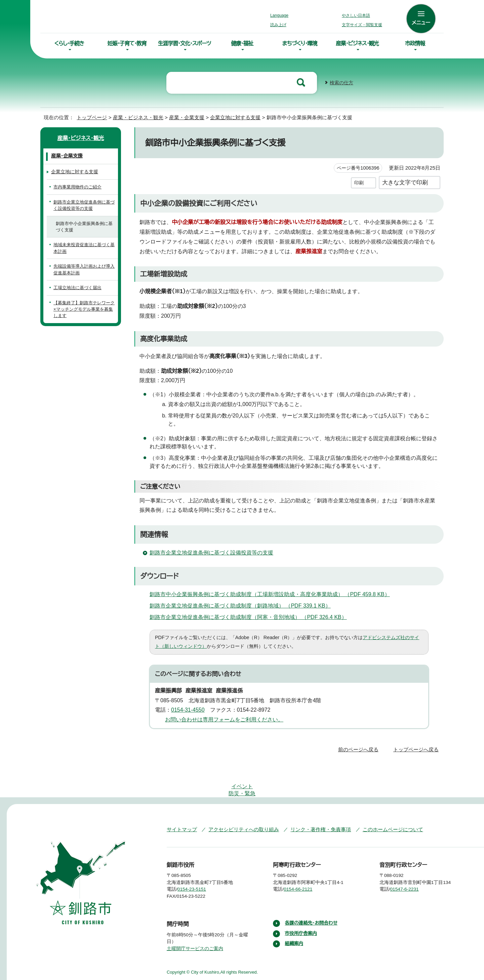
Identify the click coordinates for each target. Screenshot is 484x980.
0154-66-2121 (303, 860)
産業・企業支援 (180, 117)
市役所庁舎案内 (301, 904)
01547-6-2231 (410, 860)
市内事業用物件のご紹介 (77, 186)
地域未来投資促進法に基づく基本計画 (84, 247)
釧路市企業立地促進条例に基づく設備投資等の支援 (211, 544)
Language (281, 15)
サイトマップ (180, 800)
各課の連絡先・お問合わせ (312, 894)
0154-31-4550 (190, 701)
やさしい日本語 (356, 15)
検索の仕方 (341, 82)
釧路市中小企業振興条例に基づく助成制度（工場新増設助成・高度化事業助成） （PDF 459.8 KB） (269, 586)
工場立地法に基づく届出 (77, 287)
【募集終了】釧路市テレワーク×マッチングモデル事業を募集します (85, 305)
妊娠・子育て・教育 (127, 43)
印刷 (359, 182)
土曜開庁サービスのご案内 (194, 920)
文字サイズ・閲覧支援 (361, 25)
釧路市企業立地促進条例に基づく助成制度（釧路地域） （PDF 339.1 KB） (241, 597)
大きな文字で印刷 (405, 182)
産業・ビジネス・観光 (357, 43)
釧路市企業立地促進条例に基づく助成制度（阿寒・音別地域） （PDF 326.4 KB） (248, 609)
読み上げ (279, 25)
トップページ (89, 117)
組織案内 (294, 915)
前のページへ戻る (360, 740)
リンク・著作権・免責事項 (311, 800)
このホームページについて (380, 800)
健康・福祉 (242, 43)
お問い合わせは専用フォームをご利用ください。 (222, 711)
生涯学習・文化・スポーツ (185, 43)
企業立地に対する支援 (229, 117)
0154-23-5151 (197, 860)
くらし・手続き (69, 43)
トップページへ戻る (417, 740)
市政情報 (415, 43)
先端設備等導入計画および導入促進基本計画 (84, 269)
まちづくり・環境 (300, 43)
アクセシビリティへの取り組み (239, 800)
